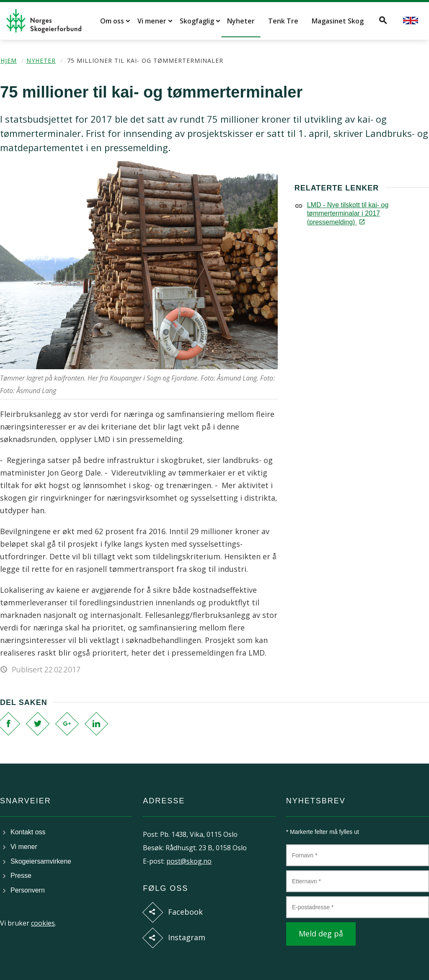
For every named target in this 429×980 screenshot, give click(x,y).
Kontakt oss (28, 832)
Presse (21, 876)
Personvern (28, 890)
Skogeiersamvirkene (41, 861)
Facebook (185, 912)
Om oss (112, 21)
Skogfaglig (197, 21)
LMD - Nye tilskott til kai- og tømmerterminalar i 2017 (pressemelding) (348, 213)
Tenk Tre (283, 21)
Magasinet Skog (338, 21)
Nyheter (241, 21)
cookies (43, 923)
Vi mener (152, 21)
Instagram (187, 937)
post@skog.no (189, 861)
